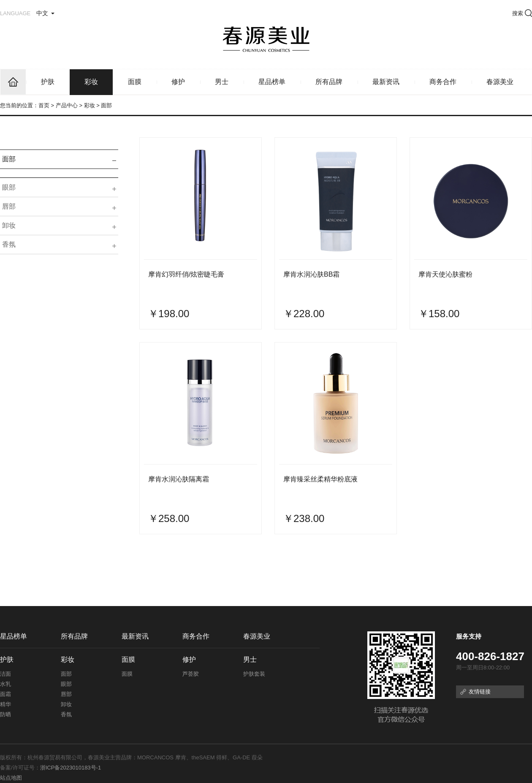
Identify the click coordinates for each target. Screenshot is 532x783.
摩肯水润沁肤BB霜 (311, 274)
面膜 (135, 82)
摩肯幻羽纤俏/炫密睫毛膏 (186, 274)
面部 (9, 159)
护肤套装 (254, 674)
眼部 (9, 187)
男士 (222, 82)
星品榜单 (272, 82)
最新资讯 (386, 82)
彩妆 (91, 82)
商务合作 (443, 82)
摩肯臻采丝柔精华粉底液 (320, 479)
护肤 (48, 82)
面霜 (5, 694)
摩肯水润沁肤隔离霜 (179, 479)
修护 (178, 82)
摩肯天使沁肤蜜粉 (445, 274)
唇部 (9, 206)
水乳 (5, 684)
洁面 (5, 674)
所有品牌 (329, 82)
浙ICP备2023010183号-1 (71, 768)
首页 (44, 105)
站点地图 (11, 778)
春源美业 (500, 82)
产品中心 (67, 105)
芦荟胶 (191, 674)
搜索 (522, 13)
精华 (5, 704)
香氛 (9, 244)
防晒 (5, 714)
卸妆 (9, 225)
